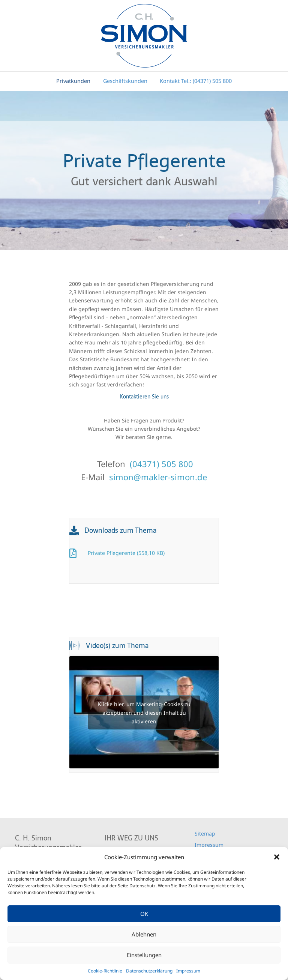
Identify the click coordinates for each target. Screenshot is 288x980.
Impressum (188, 971)
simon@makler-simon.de (158, 477)
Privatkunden (73, 81)
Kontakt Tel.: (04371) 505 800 (196, 81)
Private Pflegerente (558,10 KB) (126, 553)
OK (144, 914)
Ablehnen (144, 934)
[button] (277, 857)
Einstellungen (144, 955)
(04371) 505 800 (161, 464)
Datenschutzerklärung (149, 971)
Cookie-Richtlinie (105, 971)
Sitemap (205, 833)
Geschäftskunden (125, 81)
